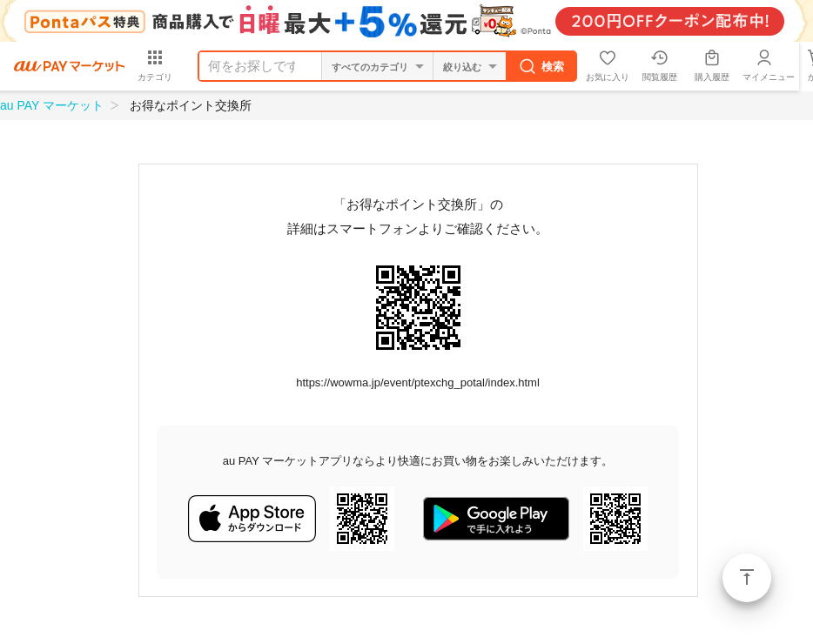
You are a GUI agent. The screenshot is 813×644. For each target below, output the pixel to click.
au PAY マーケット (52, 105)
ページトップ (747, 578)
